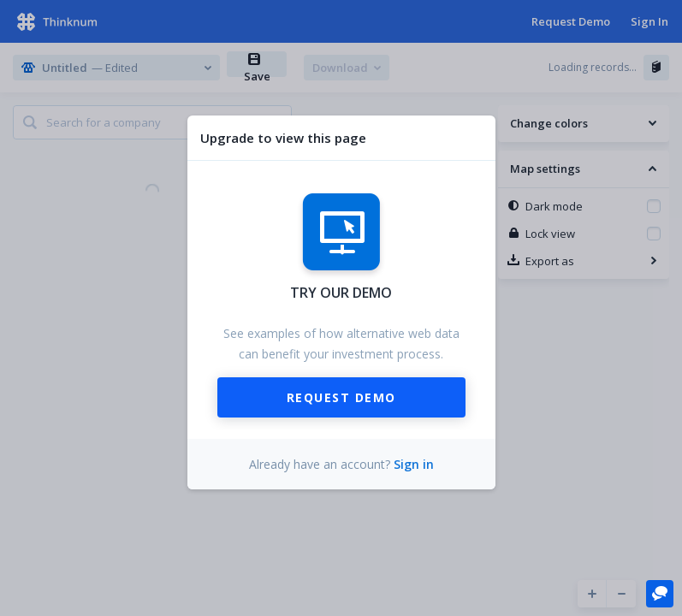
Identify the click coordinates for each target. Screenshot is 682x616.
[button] (660, 593)
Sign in (414, 464)
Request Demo (341, 397)
